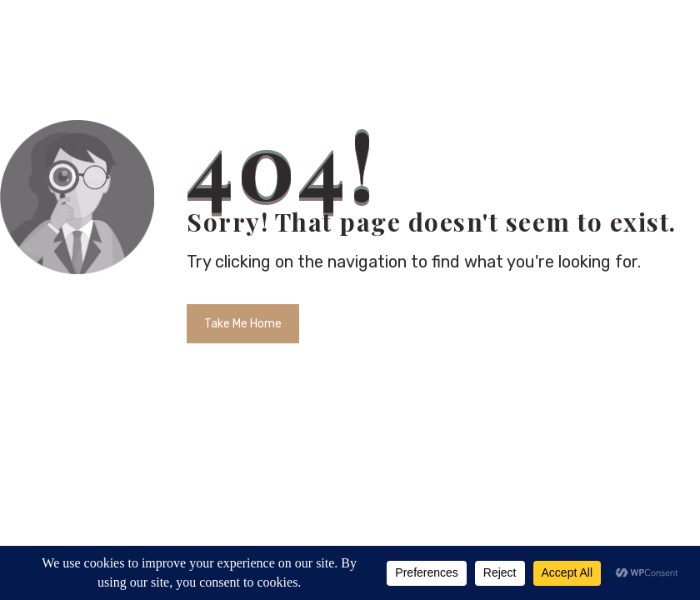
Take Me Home (243, 324)
